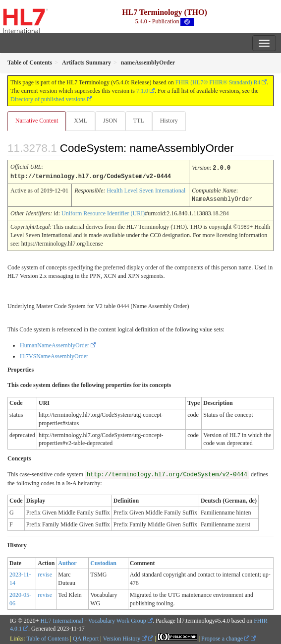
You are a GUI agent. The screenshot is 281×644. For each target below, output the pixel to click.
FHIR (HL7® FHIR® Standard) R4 (218, 82)
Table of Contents (47, 638)
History (169, 121)
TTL (139, 121)
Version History (125, 638)
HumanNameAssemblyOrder (55, 344)
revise (45, 574)
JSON (110, 121)
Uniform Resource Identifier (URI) (103, 212)
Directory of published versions (48, 99)
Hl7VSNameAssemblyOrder (54, 355)
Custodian (103, 562)
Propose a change (225, 638)
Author (67, 562)
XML (81, 121)
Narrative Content (37, 121)
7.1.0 (142, 91)
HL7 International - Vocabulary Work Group (93, 620)
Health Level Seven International (146, 190)
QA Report (86, 638)
